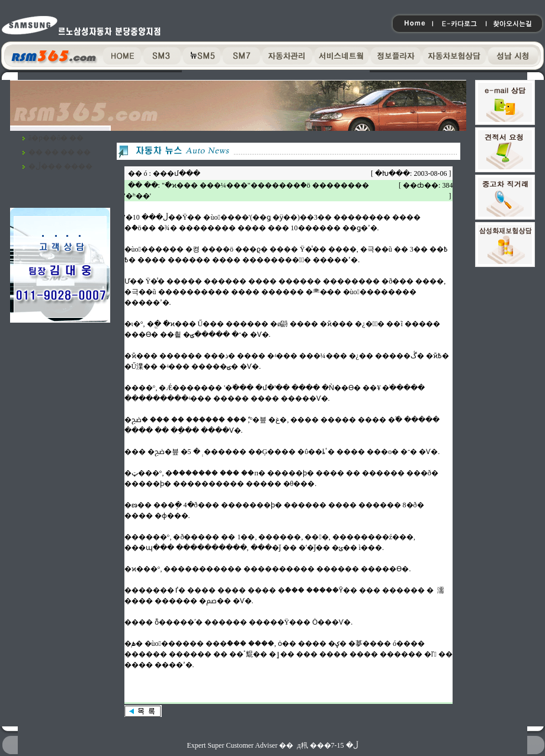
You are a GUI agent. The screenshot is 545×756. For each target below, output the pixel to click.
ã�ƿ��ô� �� (56, 138)
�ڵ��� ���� (60, 166)
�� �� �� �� (60, 152)
